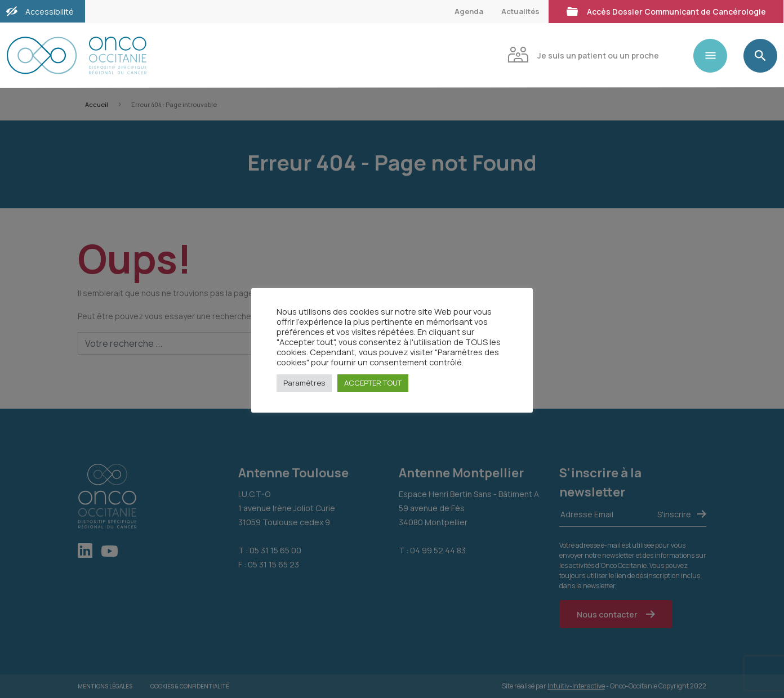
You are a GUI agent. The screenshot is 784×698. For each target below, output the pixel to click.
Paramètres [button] (304, 383)
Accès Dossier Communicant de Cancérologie (666, 10)
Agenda (469, 11)
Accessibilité (50, 12)
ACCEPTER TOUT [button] (373, 383)
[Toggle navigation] (715, 56)
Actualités (520, 11)
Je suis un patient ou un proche (583, 54)
